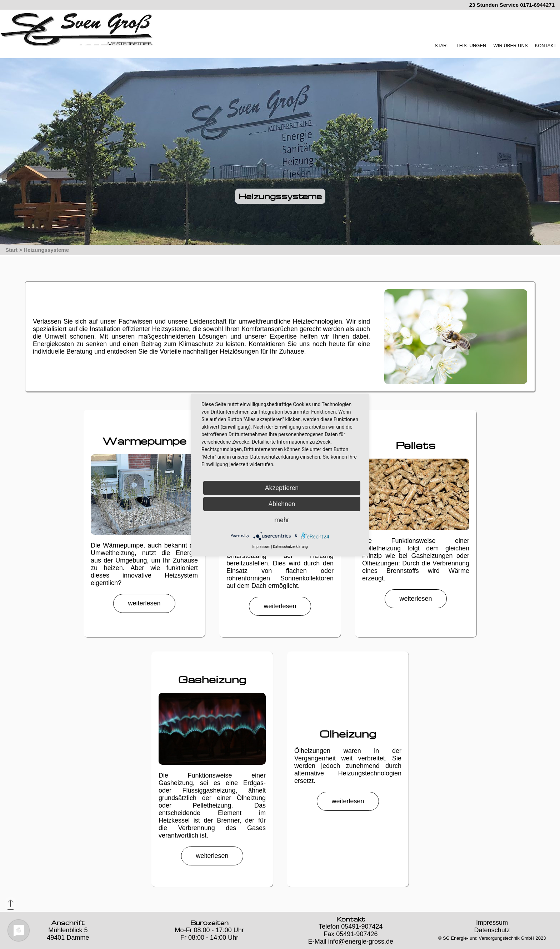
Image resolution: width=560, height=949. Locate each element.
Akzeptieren (282, 488)
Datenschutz (492, 930)
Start (11, 250)
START (442, 46)
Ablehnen (282, 504)
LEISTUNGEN (471, 46)
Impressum (492, 923)
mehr (282, 520)
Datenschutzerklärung (290, 547)
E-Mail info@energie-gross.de (351, 941)
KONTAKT (546, 46)
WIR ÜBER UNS (511, 46)
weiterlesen (144, 603)
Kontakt (351, 919)
